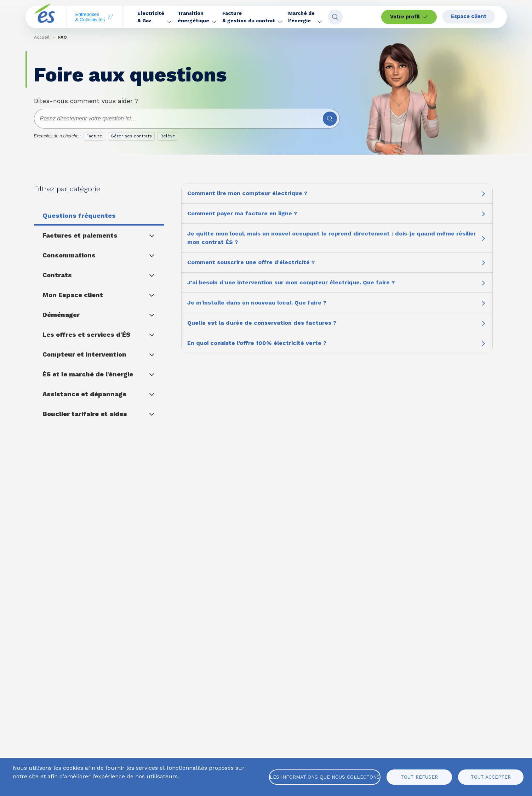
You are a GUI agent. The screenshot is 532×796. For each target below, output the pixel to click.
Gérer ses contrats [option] (131, 136)
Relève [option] (168, 136)
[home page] (45, 17)
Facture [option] (94, 136)
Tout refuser (419, 777)
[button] (155, 17)
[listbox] (132, 138)
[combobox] (187, 119)
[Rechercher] (330, 119)
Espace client (470, 16)
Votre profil (407, 17)
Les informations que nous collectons (325, 777)
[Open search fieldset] (362, 17)
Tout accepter (491, 777)
